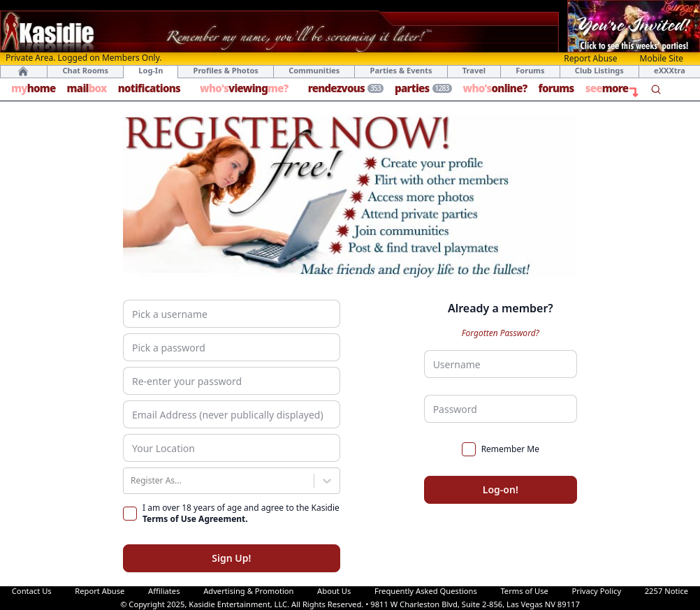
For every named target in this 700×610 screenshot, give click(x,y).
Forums (530, 71)
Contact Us (32, 591)
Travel (474, 71)
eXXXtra (670, 71)
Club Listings (599, 71)
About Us (334, 591)
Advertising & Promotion (248, 591)
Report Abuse (590, 58)
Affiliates (164, 591)
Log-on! (501, 489)
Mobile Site (662, 58)
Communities (314, 71)
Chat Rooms (85, 71)
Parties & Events (401, 71)
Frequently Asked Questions (426, 591)
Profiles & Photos (226, 71)
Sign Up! (231, 558)
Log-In (151, 71)
